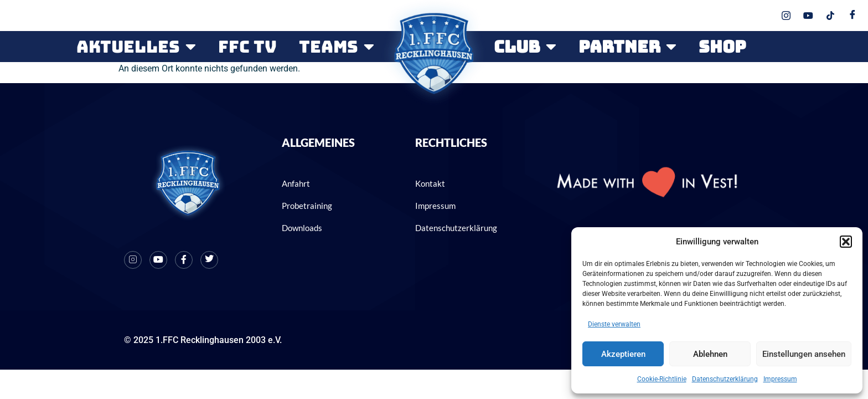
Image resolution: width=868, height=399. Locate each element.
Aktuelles (136, 47)
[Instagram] (133, 254)
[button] (846, 242)
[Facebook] (184, 254)
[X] (209, 254)
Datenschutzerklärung (725, 379)
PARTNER (627, 47)
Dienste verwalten (614, 324)
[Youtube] (158, 254)
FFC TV (247, 47)
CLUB (525, 47)
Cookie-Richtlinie (662, 379)
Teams (337, 47)
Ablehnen (710, 354)
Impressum (780, 379)
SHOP (722, 47)
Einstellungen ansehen (804, 354)
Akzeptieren (623, 354)
